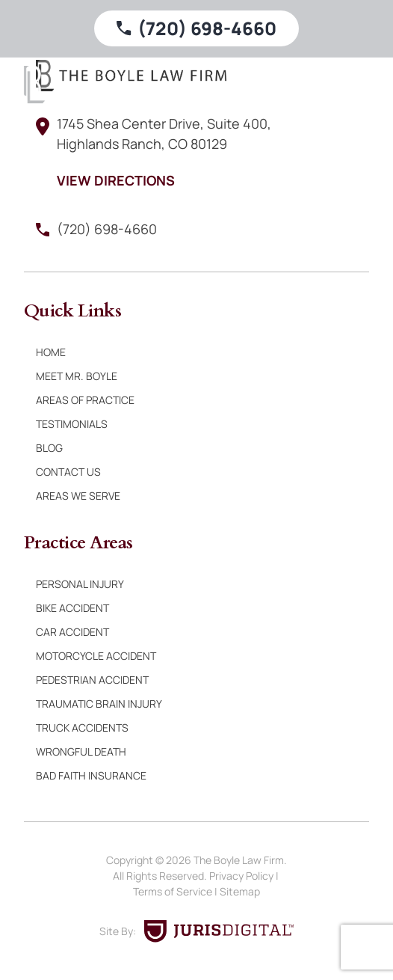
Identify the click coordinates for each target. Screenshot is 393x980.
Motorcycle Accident (96, 656)
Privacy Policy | (245, 876)
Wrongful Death (81, 751)
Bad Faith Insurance (91, 775)
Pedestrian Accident (92, 680)
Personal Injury (80, 584)
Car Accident (72, 632)
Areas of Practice (85, 400)
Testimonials (72, 424)
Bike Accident (72, 608)
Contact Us (68, 472)
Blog (49, 448)
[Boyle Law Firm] (35, 85)
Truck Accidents (82, 728)
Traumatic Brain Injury (99, 704)
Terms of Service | (176, 891)
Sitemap (240, 891)
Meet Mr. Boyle (77, 376)
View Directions (116, 180)
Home (51, 352)
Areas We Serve (78, 496)
